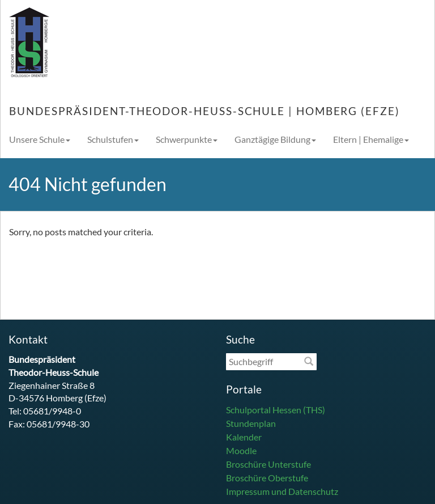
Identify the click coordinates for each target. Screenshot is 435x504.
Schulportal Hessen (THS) (276, 410)
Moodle (241, 450)
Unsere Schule (40, 139)
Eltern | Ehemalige (371, 139)
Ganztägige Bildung (275, 139)
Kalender (244, 437)
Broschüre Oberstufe (267, 478)
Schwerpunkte (187, 139)
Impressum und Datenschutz (282, 491)
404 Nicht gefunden (88, 184)
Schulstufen (113, 139)
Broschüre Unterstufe (268, 464)
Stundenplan (251, 423)
